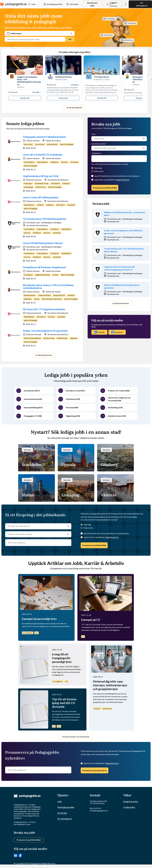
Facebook (117, 332)
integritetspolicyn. (123, 180)
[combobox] (40, 36)
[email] (119, 159)
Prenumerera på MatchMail (105, 188)
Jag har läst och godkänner (112, 180)
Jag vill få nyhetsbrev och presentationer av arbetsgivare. (117, 176)
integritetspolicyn (112, 763)
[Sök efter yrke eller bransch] (36, 526)
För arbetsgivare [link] (140, 4)
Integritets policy (131, 801)
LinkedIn (99, 332)
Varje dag (98, 168)
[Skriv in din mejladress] (38, 770)
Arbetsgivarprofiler (55, 4)
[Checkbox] (92, 180)
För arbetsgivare (65, 819)
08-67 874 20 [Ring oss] (95, 808)
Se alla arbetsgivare (74, 107)
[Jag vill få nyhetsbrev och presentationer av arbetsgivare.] (92, 176)
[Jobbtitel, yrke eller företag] (36, 39)
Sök (70, 39)
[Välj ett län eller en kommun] (117, 148)
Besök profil (25, 98)
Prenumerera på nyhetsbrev (95, 770)
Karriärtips (74, 4)
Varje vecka (99, 171)
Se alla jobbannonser (44, 355)
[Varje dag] (92, 168)
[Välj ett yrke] (117, 139)
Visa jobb (37, 92)
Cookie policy (129, 807)
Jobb (60, 801)
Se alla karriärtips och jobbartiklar (76, 737)
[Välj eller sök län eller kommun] (36, 534)
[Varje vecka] (92, 171)
